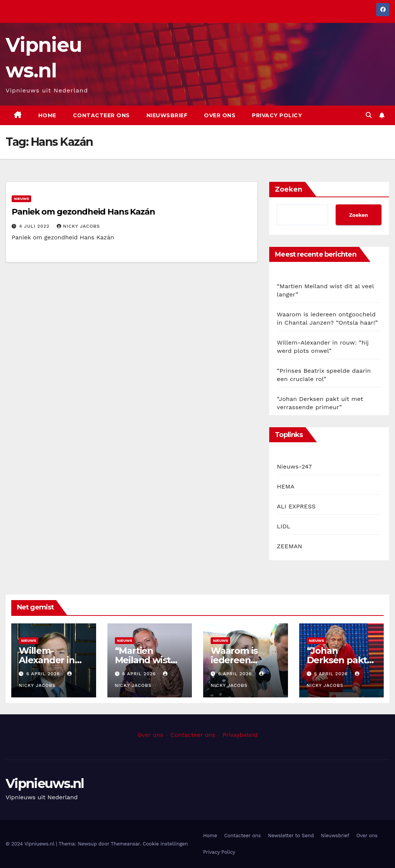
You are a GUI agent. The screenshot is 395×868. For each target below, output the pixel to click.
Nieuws (21, 199)
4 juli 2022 (35, 226)
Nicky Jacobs (78, 226)
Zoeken (289, 189)
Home (47, 115)
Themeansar (125, 844)
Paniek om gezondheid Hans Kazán (83, 212)
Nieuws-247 (294, 467)
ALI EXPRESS (296, 506)
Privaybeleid (240, 735)
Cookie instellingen (165, 844)
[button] (369, 115)
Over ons (220, 115)
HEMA (286, 486)
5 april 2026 (332, 674)
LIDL (283, 526)
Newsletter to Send (291, 835)
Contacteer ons (101, 115)
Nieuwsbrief (167, 115)
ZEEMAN (289, 546)
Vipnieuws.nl (45, 783)
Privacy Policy (277, 115)
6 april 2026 (44, 674)
